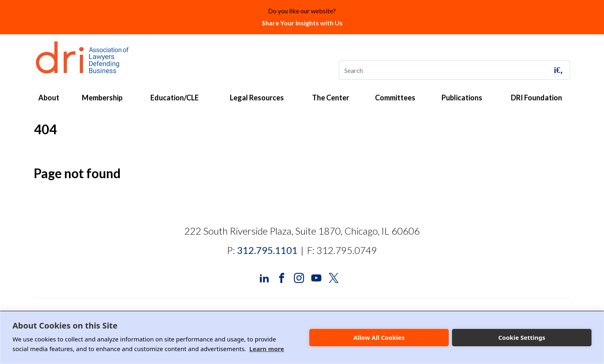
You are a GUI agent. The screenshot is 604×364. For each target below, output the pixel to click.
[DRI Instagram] (299, 277)
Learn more (267, 349)
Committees (395, 98)
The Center (331, 98)
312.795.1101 (267, 250)
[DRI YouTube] (316, 277)
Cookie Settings (522, 337)
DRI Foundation (536, 98)
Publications (462, 98)
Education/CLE (175, 98)
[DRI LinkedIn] (264, 277)
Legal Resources (257, 98)
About (49, 98)
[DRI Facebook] (282, 277)
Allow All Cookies (379, 337)
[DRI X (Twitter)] (334, 277)
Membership (102, 98)
